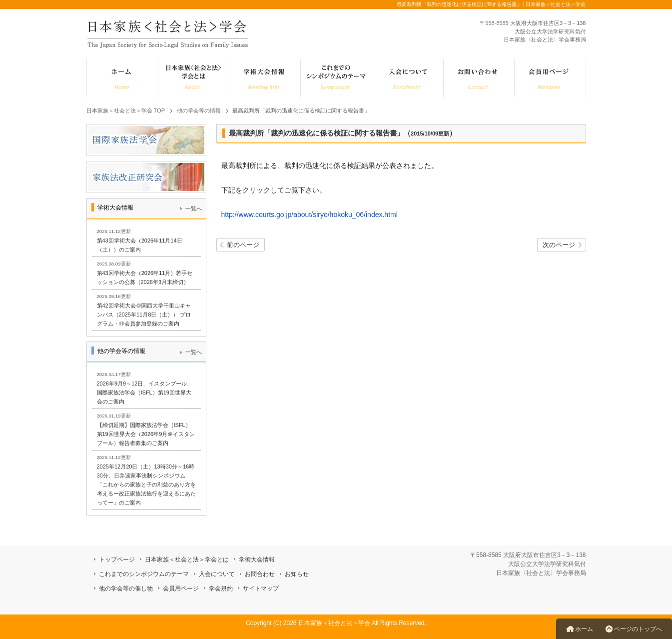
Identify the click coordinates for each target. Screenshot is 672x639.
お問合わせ (260, 574)
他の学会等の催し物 (126, 588)
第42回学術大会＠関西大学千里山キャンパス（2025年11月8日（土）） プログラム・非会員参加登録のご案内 (144, 314)
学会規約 (221, 588)
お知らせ (297, 574)
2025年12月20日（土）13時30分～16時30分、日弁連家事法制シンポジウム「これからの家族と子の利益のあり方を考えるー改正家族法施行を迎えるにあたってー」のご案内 (146, 484)
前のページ (243, 245)
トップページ (117, 559)
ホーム (584, 629)
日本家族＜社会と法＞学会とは (187, 559)
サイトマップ (261, 588)
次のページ (559, 245)
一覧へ (194, 208)
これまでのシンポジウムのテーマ (144, 574)
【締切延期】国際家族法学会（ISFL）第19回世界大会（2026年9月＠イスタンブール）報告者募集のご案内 (146, 434)
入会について (217, 574)
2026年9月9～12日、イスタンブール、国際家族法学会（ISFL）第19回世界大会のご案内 (145, 392)
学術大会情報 (257, 559)
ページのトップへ (638, 629)
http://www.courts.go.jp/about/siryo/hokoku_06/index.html (310, 214)
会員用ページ (181, 588)
